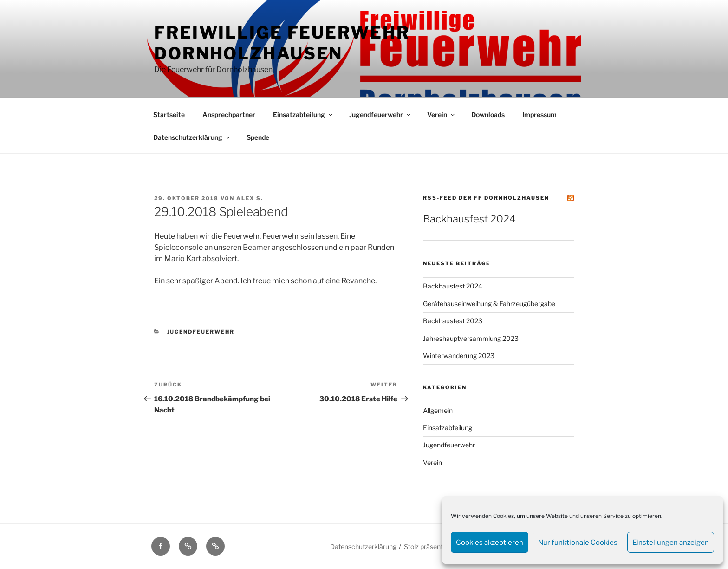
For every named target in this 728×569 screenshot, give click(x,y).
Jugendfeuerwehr (380, 114)
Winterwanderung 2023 (459, 356)
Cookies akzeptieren (490, 543)
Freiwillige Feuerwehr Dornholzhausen (282, 43)
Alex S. (250, 198)
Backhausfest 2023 (453, 321)
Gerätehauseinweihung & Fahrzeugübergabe (489, 304)
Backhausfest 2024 (469, 219)
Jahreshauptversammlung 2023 (471, 338)
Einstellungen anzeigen (671, 543)
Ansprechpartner (229, 114)
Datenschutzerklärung (192, 137)
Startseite (169, 114)
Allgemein (438, 410)
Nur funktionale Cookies (578, 543)
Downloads (488, 114)
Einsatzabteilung (303, 114)
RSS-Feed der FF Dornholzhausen (486, 198)
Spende (258, 137)
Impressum (539, 114)
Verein (442, 114)
